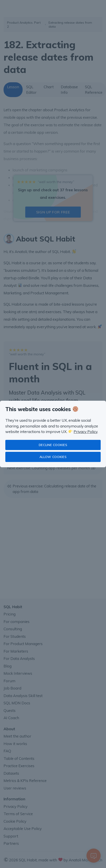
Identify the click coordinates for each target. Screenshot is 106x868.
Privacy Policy (85, 432)
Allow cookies (53, 457)
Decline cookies (53, 445)
